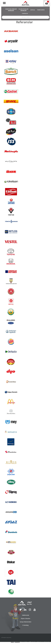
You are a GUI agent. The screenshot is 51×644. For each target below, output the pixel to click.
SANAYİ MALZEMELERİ (11, 10)
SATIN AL (33, 10)
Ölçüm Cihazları (26, 618)
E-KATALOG (25, 13)
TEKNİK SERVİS (41, 10)
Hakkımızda (26, 615)
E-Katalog (25, 625)
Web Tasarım (15, 642)
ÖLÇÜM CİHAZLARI (23, 10)
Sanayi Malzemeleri (26, 622)
